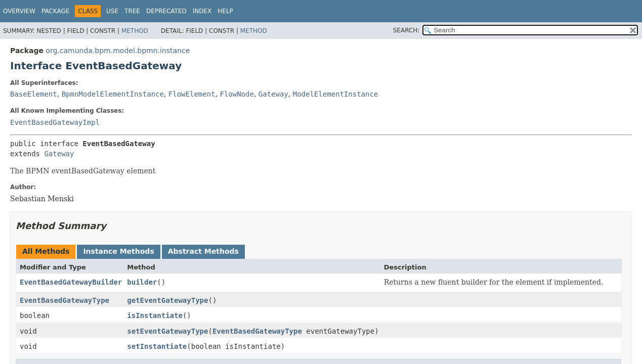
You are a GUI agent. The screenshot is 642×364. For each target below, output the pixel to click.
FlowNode (237, 94)
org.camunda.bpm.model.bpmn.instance (118, 51)
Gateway (273, 94)
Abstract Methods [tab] (203, 251)
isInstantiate (155, 315)
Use (112, 11)
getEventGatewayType (167, 300)
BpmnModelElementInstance (113, 94)
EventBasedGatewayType (65, 300)
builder (142, 282)
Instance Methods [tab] (118, 251)
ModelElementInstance (336, 94)
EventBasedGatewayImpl (55, 122)
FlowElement (192, 94)
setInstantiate (157, 346)
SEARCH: (406, 30)
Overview (19, 11)
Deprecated (166, 11)
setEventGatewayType (167, 331)
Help (225, 11)
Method (135, 31)
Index (202, 11)
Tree (132, 11)
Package (55, 11)
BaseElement (34, 94)
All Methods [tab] (46, 251)
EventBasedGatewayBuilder (71, 282)
